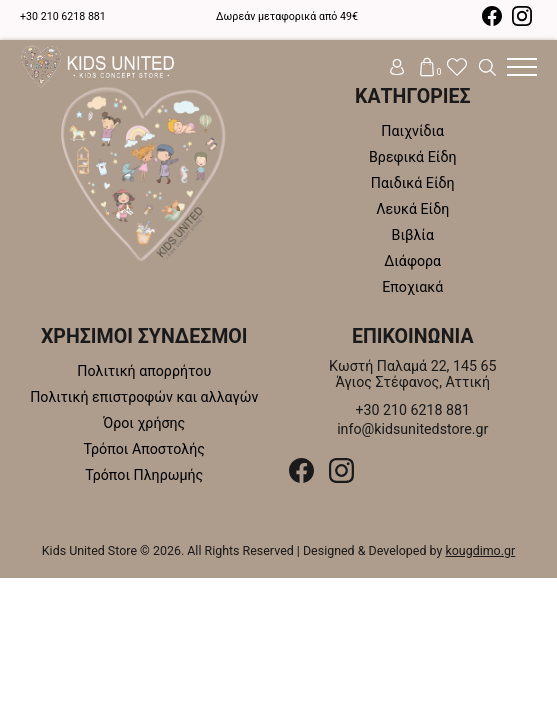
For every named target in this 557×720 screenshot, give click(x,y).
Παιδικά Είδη (413, 183)
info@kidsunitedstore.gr (412, 429)
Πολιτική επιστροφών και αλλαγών (144, 397)
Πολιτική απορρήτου (144, 371)
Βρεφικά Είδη (413, 157)
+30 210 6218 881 (63, 16)
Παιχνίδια (412, 131)
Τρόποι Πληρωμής (144, 475)
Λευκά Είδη (412, 209)
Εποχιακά (412, 287)
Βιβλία (413, 235)
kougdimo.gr (480, 550)
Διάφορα (412, 261)
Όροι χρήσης (144, 423)
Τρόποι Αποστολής (144, 449)
